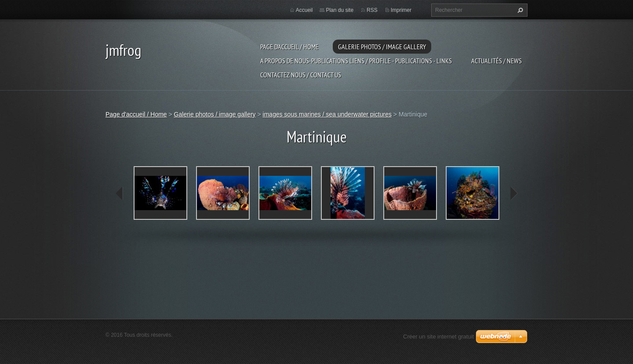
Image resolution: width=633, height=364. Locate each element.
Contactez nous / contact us (301, 75)
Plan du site (340, 10)
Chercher (519, 10)
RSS (372, 10)
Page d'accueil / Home (289, 47)
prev (120, 193)
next (513, 193)
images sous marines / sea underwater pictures (327, 114)
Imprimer (401, 10)
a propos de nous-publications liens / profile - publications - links (356, 61)
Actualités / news (497, 61)
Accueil (304, 10)
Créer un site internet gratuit (438, 337)
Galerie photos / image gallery (382, 47)
